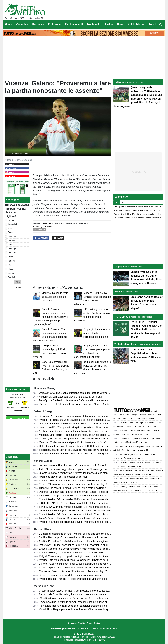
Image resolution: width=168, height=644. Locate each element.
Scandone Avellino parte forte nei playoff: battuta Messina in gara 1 (76, 416)
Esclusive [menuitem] (38, 24)
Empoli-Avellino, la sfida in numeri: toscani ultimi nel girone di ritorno (77, 602)
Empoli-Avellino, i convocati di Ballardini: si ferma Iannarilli (71, 553)
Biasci (11, 257)
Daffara (11, 220)
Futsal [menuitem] (152, 24)
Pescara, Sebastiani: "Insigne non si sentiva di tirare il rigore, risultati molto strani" (84, 439)
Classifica (12, 457)
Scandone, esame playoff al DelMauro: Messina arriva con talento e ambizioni (82, 450)
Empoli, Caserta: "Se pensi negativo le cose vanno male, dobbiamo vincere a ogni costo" (88, 549)
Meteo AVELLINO (18, 419)
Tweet (58, 238)
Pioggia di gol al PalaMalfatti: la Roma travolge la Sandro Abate (74, 404)
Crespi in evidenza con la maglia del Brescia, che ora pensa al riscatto (78, 591)
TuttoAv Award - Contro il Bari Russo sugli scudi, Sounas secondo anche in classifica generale (91, 518)
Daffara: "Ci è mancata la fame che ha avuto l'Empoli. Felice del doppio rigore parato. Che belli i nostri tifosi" (99, 492)
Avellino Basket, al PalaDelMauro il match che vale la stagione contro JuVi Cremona (86, 541)
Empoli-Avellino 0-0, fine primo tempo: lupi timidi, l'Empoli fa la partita (77, 514)
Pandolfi (12, 277)
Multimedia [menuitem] (94, 24)
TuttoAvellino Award (126, 344)
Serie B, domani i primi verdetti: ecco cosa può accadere (70, 575)
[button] (18, 282)
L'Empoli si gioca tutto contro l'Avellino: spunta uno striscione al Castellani (80, 534)
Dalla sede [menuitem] (54, 24)
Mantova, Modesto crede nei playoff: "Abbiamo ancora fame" (73, 442)
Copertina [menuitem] (22, 24)
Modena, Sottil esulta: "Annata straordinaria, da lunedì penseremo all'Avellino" (82, 435)
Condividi (41, 238)
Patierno (12, 261)
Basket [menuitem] (109, 24)
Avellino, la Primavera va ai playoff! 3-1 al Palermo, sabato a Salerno (77, 420)
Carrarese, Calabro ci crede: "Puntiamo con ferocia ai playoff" (73, 571)
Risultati (18, 287)
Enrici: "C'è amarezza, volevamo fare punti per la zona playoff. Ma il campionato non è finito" (90, 484)
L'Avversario (46, 223)
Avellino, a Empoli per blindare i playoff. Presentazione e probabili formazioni (81, 522)
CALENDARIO (83, 628)
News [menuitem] (120, 24)
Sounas (11, 240)
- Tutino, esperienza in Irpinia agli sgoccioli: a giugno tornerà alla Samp (85, 545)
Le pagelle (121, 267)
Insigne (11, 273)
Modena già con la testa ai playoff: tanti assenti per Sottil (55, 297)
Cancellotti (13, 224)
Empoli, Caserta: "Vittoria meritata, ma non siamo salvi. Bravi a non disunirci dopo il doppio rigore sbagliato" (50, 317)
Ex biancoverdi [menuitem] (74, 24)
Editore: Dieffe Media (84, 634)
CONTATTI (97, 628)
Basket (118, 292)
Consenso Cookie (76, 623)
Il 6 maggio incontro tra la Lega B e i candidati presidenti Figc (73, 606)
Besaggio (12, 249)
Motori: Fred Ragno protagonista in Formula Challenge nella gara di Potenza (81, 609)
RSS (115, 628)
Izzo (10, 228)
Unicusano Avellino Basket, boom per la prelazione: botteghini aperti (77, 454)
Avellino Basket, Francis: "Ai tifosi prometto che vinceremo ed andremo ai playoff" (84, 579)
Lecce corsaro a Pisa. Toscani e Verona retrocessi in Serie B (73, 466)
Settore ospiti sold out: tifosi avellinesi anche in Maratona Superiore (76, 568)
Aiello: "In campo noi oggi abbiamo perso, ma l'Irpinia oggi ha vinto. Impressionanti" (85, 469)
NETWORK (56, 628)
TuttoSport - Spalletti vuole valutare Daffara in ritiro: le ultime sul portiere (79, 400)
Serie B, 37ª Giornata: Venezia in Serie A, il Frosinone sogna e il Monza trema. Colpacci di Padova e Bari (97, 507)
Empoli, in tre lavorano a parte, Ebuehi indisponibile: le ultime (97, 333)
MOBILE (107, 628)
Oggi (117, 202)
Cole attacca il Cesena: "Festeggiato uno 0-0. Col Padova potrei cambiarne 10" (83, 446)
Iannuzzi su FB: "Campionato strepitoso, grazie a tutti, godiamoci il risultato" (81, 427)
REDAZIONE (69, 628)
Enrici (10, 232)
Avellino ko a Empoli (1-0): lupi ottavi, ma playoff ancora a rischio (75, 511)
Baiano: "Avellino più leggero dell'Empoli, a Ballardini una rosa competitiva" (81, 564)
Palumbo (12, 253)
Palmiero (12, 245)
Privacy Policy (93, 623)
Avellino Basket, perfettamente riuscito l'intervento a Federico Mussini (77, 538)
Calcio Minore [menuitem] (136, 24)
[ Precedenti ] (17, 411)
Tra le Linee (121, 317)
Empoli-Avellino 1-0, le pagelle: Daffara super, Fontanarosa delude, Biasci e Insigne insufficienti (92, 499)
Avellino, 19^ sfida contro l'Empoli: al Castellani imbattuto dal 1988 (76, 560)
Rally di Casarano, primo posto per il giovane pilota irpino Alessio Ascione (80, 556)
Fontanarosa (14, 236)
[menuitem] (160, 25)
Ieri (123, 202)
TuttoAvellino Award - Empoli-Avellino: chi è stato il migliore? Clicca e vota (80, 488)
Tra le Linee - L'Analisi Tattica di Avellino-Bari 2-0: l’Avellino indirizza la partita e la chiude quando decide (146, 330)
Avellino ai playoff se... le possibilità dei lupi (63, 477)
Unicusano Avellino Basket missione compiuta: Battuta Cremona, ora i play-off (82, 393)
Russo (11, 265)
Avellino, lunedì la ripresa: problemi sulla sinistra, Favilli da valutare (76, 431)
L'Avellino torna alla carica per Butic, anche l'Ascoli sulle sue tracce (76, 598)
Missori (11, 269)
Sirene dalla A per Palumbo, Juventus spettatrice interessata (72, 594)
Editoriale (120, 82)
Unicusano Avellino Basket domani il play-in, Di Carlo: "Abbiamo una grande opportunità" (88, 424)
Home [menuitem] (8, 24)
